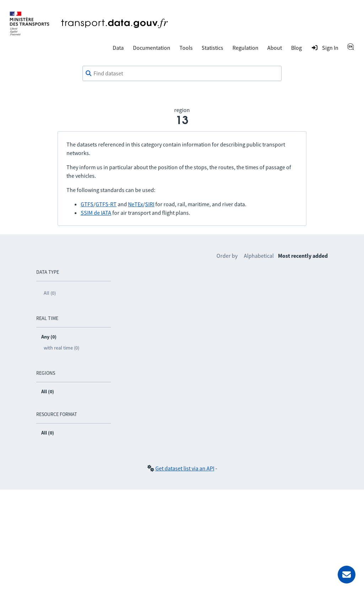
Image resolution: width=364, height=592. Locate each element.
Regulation (245, 48)
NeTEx (135, 204)
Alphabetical (259, 256)
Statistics (212, 48)
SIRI (150, 204)
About (275, 48)
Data (118, 48)
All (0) (50, 293)
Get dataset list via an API (185, 468)
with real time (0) (61, 348)
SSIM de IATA (96, 213)
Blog (296, 48)
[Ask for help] (347, 575)
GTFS (87, 204)
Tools (186, 48)
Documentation (152, 48)
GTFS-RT (106, 204)
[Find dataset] (182, 74)
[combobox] (182, 74)
